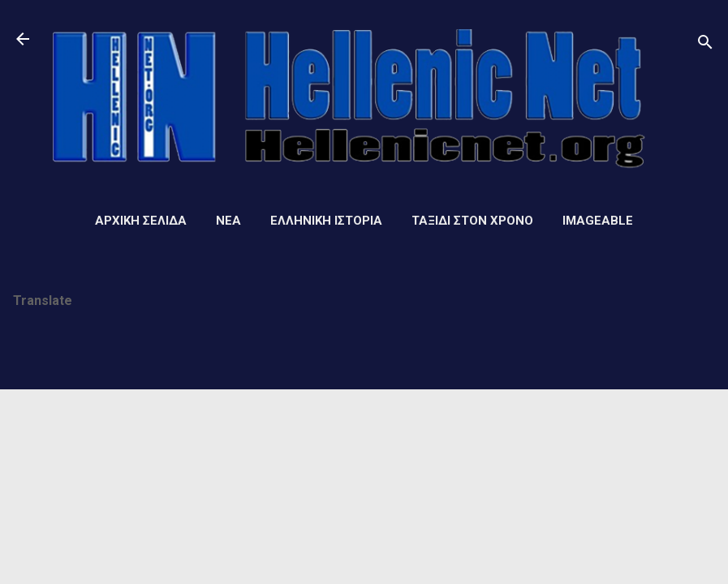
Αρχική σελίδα (141, 221)
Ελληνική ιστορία (326, 221)
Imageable (598, 221)
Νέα (228, 221)
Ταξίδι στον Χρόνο (472, 221)
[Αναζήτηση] (705, 44)
